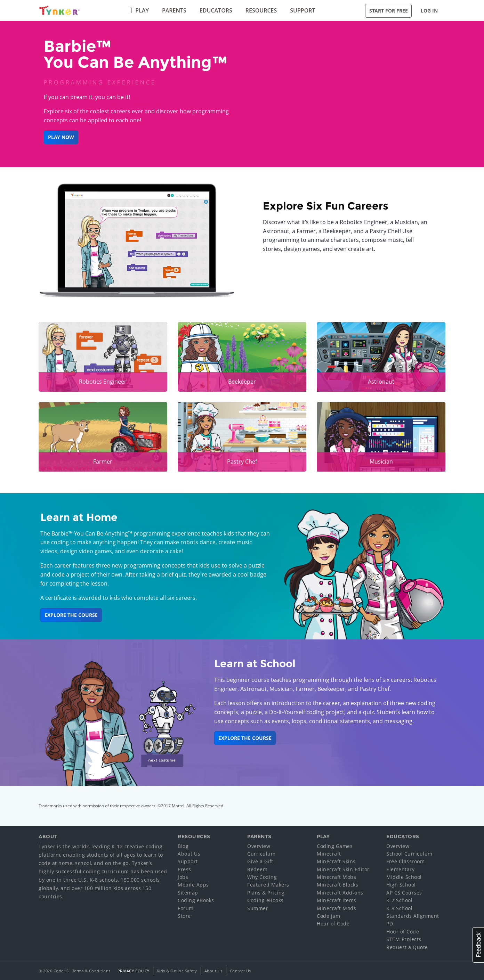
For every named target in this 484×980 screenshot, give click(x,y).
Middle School (404, 877)
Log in (429, 11)
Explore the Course (71, 615)
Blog (183, 846)
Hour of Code (333, 924)
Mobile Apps (193, 885)
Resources (261, 10)
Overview (259, 846)
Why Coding (262, 877)
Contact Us (240, 971)
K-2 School (399, 900)
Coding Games (335, 846)
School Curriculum (409, 854)
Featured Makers (268, 885)
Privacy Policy (134, 971)
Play (139, 10)
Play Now (61, 137)
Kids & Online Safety (177, 971)
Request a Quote (407, 947)
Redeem (257, 869)
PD (390, 924)
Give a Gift (260, 861)
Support (302, 10)
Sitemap (188, 893)
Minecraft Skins (336, 861)
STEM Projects (404, 939)
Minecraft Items (337, 900)
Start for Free (389, 11)
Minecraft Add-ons (340, 893)
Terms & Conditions (91, 971)
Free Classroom (405, 861)
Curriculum (261, 854)
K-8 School (399, 908)
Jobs (183, 877)
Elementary (400, 869)
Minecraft (329, 854)
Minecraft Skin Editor (343, 869)
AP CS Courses (404, 893)
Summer (258, 908)
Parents (174, 10)
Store (184, 916)
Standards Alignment (413, 916)
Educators (216, 10)
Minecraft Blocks (337, 885)
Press (184, 869)
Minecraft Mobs (336, 877)
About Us (189, 854)
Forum (186, 908)
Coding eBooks (196, 900)
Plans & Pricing (266, 893)
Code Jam (328, 916)
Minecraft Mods (336, 908)
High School (401, 885)
